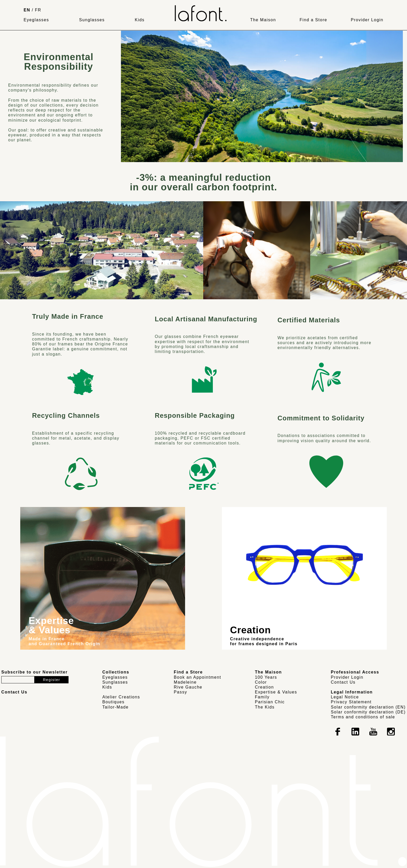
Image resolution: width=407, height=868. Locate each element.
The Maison (263, 20)
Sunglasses (92, 20)
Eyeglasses (36, 20)
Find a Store (313, 20)
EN (27, 10)
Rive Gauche (188, 687)
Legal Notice (345, 697)
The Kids (265, 707)
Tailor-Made (115, 707)
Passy (181, 692)
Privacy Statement (351, 702)
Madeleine (185, 682)
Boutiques (113, 702)
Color (261, 682)
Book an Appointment (198, 677)
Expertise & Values (276, 692)
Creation (264, 687)
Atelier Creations (121, 697)
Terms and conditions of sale (363, 717)
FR (38, 10)
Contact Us (343, 682)
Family (262, 697)
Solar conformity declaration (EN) (368, 707)
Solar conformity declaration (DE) (368, 712)
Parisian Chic (270, 702)
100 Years (266, 677)
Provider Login (367, 20)
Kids (140, 20)
